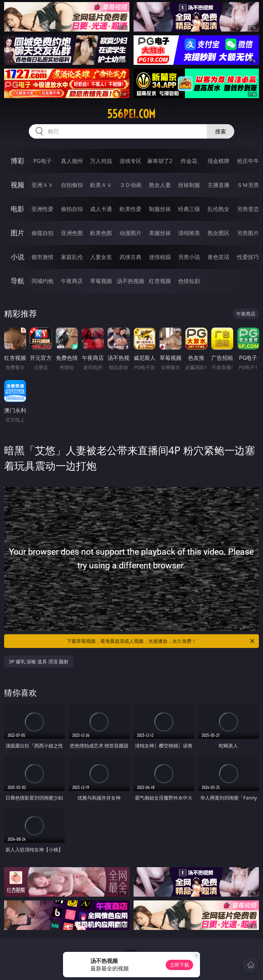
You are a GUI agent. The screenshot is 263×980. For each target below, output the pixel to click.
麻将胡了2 (160, 161)
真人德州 (72, 161)
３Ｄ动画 (130, 185)
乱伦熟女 (218, 209)
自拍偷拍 (72, 185)
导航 (17, 281)
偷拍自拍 (72, 209)
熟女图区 (218, 233)
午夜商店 (72, 281)
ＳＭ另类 (248, 185)
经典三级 (189, 209)
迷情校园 (160, 257)
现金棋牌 (218, 161)
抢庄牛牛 (248, 161)
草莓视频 (101, 281)
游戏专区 (130, 161)
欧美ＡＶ (101, 185)
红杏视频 (160, 281)
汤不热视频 (130, 281)
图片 (17, 233)
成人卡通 (101, 209)
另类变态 (248, 209)
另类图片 (248, 233)
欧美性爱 (130, 209)
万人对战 (101, 161)
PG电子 (42, 161)
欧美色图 (101, 233)
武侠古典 (130, 257)
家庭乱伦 (72, 257)
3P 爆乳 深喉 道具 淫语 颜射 (39, 662)
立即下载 (179, 965)
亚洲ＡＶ (42, 185)
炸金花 (189, 161)
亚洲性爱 (42, 209)
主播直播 (218, 185)
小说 (17, 257)
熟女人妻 (160, 185)
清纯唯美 (189, 233)
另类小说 (189, 257)
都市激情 (42, 257)
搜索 (221, 131)
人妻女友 (101, 257)
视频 (17, 185)
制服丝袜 (160, 209)
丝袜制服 (189, 185)
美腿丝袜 (160, 233)
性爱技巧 (248, 257)
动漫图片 (130, 233)
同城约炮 (42, 281)
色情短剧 (189, 281)
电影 (17, 209)
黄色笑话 (218, 257)
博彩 (17, 161)
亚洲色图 (72, 233)
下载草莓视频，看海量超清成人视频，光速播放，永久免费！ (161, 641)
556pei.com (131, 114)
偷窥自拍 (42, 233)
